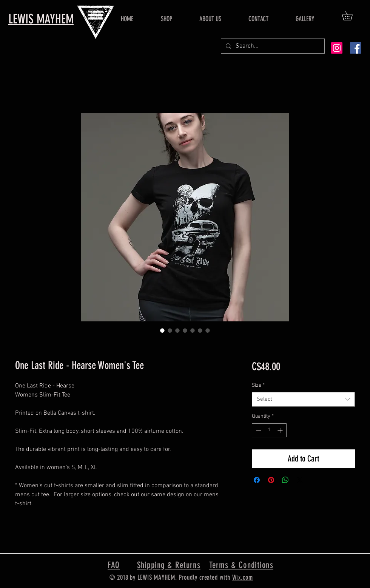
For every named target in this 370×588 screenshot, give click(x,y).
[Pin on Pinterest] (271, 480)
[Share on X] (300, 480)
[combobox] (303, 399)
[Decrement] (258, 430)
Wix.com (243, 577)
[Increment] (281, 430)
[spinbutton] (269, 430)
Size (258, 385)
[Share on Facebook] (257, 480)
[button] (351, 16)
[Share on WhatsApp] (285, 480)
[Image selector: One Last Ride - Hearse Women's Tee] (162, 330)
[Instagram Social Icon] (337, 48)
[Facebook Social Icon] (356, 48)
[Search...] (272, 46)
